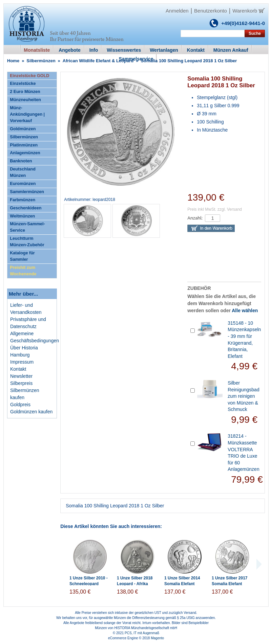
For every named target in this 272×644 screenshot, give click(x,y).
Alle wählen (245, 310)
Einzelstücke (23, 84)
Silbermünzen (41, 61)
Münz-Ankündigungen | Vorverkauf (27, 114)
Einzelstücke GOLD (29, 76)
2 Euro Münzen (25, 92)
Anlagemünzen (25, 153)
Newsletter (21, 376)
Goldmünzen (23, 129)
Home (13, 61)
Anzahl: (195, 218)
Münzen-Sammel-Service (27, 227)
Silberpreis (21, 383)
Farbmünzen (23, 200)
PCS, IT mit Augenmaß (142, 633)
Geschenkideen (26, 208)
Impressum (22, 362)
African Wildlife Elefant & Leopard (98, 61)
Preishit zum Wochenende (23, 271)
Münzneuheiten (25, 100)
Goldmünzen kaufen (31, 412)
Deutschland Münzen (23, 172)
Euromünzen (23, 184)
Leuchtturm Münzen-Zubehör (27, 242)
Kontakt (18, 369)
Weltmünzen (22, 216)
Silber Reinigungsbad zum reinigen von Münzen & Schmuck (243, 396)
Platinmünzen (24, 145)
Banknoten (21, 161)
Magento (157, 638)
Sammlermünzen (27, 192)
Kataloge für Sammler (22, 256)
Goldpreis (20, 405)
